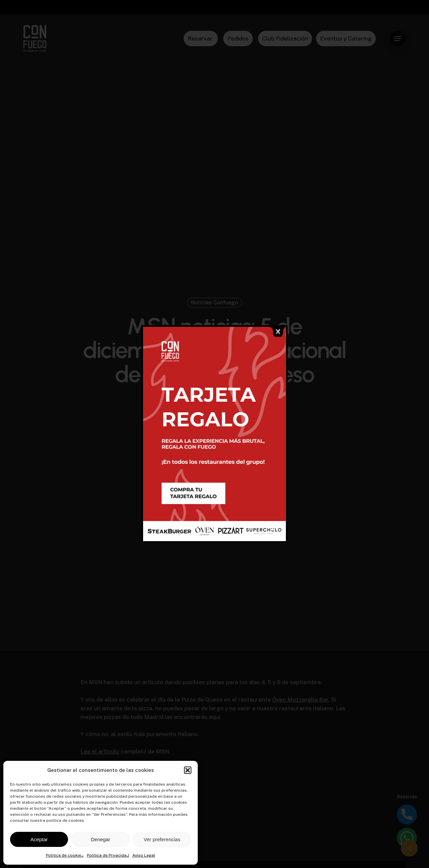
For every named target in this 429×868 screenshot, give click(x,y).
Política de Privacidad (108, 855)
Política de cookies (65, 855)
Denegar (101, 839)
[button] (188, 770)
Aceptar (39, 839)
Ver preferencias (162, 839)
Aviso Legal (144, 855)
